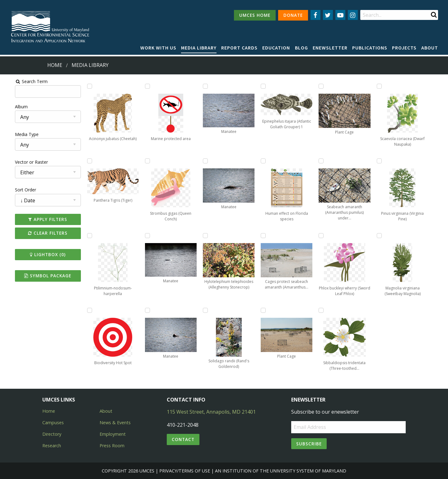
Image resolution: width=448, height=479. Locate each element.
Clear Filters (38, 233)
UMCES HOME (255, 15)
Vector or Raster (21, 162)
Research (52, 446)
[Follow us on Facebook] (315, 15)
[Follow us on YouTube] (340, 15)
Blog (301, 48)
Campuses (53, 423)
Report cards (239, 48)
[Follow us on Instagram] (353, 15)
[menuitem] (158, 48)
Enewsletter (330, 48)
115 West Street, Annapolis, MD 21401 (211, 412)
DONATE (293, 15)
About (430, 48)
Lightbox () (38, 254)
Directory (52, 434)
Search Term (20, 81)
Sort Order (15, 190)
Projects (404, 48)
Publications (370, 48)
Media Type (16, 134)
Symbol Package (38, 276)
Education (276, 48)
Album (10, 107)
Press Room (112, 446)
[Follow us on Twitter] (328, 15)
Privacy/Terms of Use (185, 471)
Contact (183, 439)
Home (55, 65)
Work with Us (158, 48)
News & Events (115, 423)
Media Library (199, 48)
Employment (113, 434)
